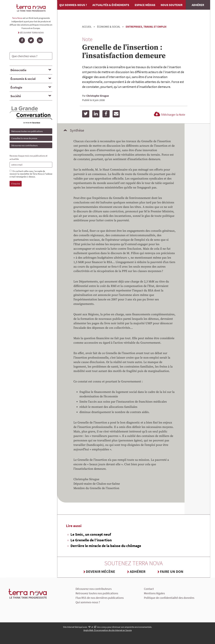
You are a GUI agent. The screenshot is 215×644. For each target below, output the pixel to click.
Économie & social (23, 79)
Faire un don (172, 571)
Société (16, 96)
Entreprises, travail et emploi (146, 27)
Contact (149, 589)
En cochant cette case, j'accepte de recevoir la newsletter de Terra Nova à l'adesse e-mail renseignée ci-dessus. (31, 174)
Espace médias (145, 5)
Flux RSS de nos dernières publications (100, 598)
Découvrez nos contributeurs (24, 145)
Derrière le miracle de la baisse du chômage (106, 546)
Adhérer (198, 5)
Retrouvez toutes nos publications (27, 131)
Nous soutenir (172, 5)
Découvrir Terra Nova (32, 33)
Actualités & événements (111, 5)
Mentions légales (154, 593)
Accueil (87, 27)
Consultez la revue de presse (24, 138)
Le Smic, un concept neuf (91, 534)
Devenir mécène (100, 571)
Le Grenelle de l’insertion (91, 540)
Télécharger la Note (169, 115)
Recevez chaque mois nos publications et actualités (28, 157)
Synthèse (77, 130)
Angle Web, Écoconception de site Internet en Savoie (108, 630)
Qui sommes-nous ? (73, 5)
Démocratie (18, 70)
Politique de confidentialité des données (169, 598)
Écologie (16, 87)
